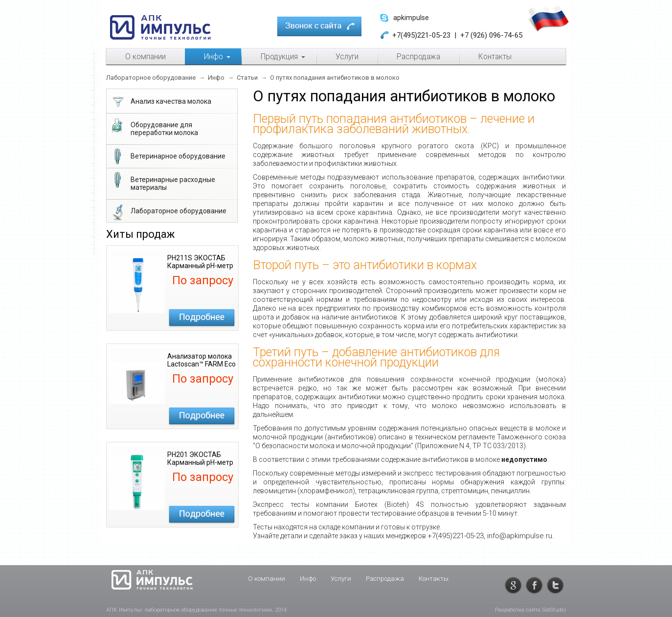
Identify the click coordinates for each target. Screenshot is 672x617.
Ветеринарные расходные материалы (162, 182)
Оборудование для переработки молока (154, 127)
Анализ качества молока (160, 102)
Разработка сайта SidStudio (530, 610)
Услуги (341, 579)
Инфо (308, 579)
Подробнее (202, 318)
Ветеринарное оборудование (168, 157)
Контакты (434, 579)
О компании (267, 579)
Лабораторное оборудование (168, 212)
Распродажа (385, 579)
